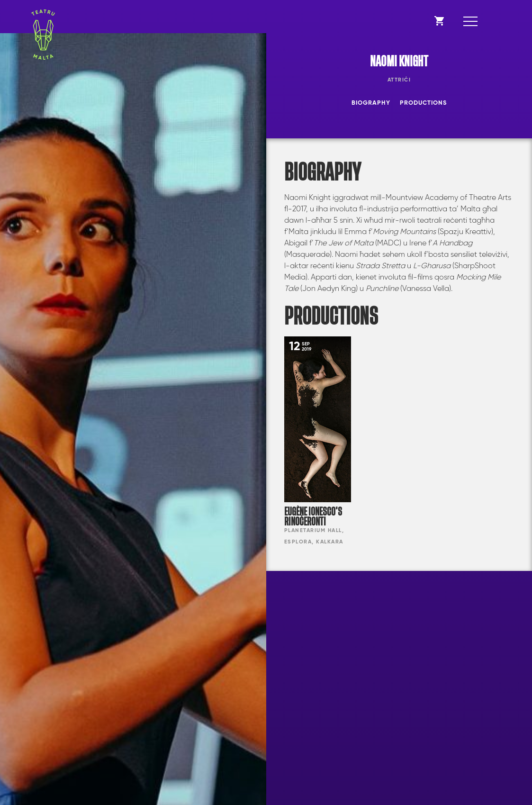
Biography (371, 103)
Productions (423, 103)
